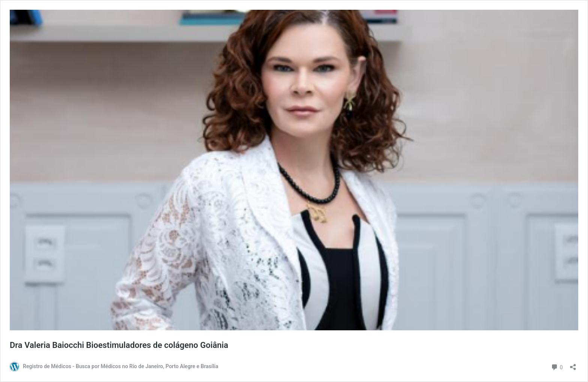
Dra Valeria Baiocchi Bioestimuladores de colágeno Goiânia (119, 345)
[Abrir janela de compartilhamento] (573, 365)
